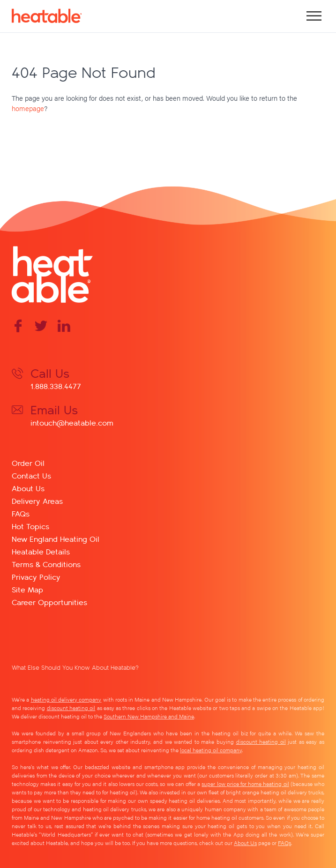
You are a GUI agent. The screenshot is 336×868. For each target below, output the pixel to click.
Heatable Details (41, 551)
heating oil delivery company (66, 699)
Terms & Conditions (46, 564)
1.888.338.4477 (56, 386)
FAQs (21, 513)
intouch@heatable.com (72, 423)
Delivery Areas (37, 501)
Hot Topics (30, 526)
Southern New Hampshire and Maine (149, 716)
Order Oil (28, 463)
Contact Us (31, 475)
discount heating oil (71, 708)
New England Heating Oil (56, 539)
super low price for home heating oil (245, 784)
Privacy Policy (36, 577)
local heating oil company (211, 750)
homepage (28, 108)
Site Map (27, 589)
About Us (28, 488)
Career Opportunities (49, 602)
